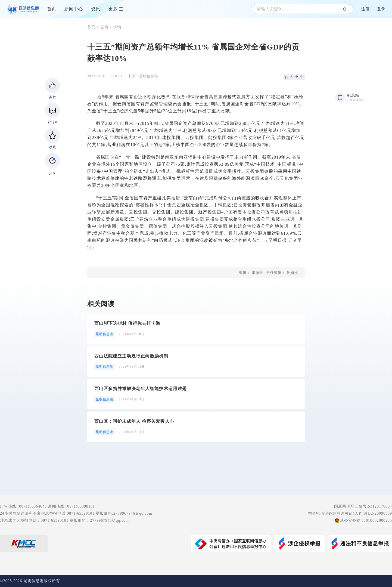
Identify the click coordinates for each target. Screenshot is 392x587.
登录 (381, 9)
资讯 (96, 9)
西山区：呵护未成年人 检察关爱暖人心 (134, 421)
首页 (52, 9)
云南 (104, 27)
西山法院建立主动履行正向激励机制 (131, 356)
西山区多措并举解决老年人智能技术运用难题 (141, 389)
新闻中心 (74, 9)
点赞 (52, 97)
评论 (53, 122)
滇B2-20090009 (378, 513)
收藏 (52, 147)
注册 (365, 9)
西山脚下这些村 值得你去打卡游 (127, 323)
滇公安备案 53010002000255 (366, 520)
